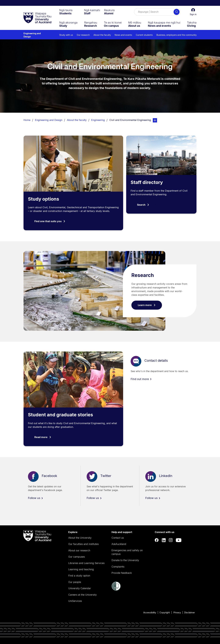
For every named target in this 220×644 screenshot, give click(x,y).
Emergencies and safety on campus (127, 552)
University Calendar (80, 588)
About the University (80, 538)
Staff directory (147, 182)
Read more (43, 437)
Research (143, 275)
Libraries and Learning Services (86, 563)
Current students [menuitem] (144, 35)
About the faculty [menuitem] (102, 35)
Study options (44, 199)
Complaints (118, 567)
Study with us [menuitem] (66, 35)
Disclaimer (190, 612)
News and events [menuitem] (123, 35)
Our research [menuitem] (83, 35)
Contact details (156, 360)
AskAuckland (119, 544)
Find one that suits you (50, 221)
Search (143, 205)
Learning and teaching (81, 569)
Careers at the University (82, 595)
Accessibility (150, 612)
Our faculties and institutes (83, 544)
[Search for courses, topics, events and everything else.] (157, 12)
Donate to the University (125, 560)
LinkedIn (166, 476)
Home (27, 120)
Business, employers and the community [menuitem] (177, 35)
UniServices (75, 601)
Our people (75, 582)
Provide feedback (122, 573)
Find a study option (79, 576)
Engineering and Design (32, 35)
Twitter (106, 476)
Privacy (177, 612)
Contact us (118, 538)
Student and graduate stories (61, 415)
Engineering (98, 120)
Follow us (36, 498)
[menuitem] (66, 12)
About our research (79, 550)
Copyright (165, 612)
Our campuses (77, 557)
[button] (193, 12)
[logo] (37, 18)
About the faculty (77, 120)
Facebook (49, 476)
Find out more (141, 379)
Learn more (147, 305)
